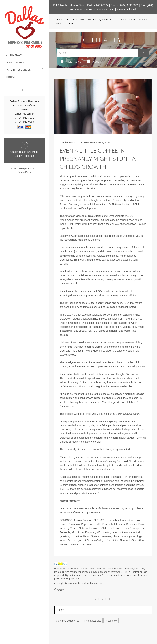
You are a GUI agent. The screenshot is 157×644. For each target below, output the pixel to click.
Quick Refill (106, 20)
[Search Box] (97, 53)
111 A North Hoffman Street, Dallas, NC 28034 (80, 5)
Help (74, 20)
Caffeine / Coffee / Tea (68, 621)
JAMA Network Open (128, 414)
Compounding (15, 63)
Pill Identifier (88, 20)
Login (70, 24)
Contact (11, 77)
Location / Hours (126, 20)
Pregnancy (111, 621)
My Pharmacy (14, 55)
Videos (94, 62)
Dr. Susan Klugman (89, 430)
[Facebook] (22, 90)
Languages (62, 20)
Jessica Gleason (69, 204)
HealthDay (78, 583)
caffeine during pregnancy (86, 512)
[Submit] (143, 53)
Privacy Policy (24, 172)
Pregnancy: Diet (92, 621)
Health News (71, 62)
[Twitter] (26, 90)
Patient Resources (18, 70)
